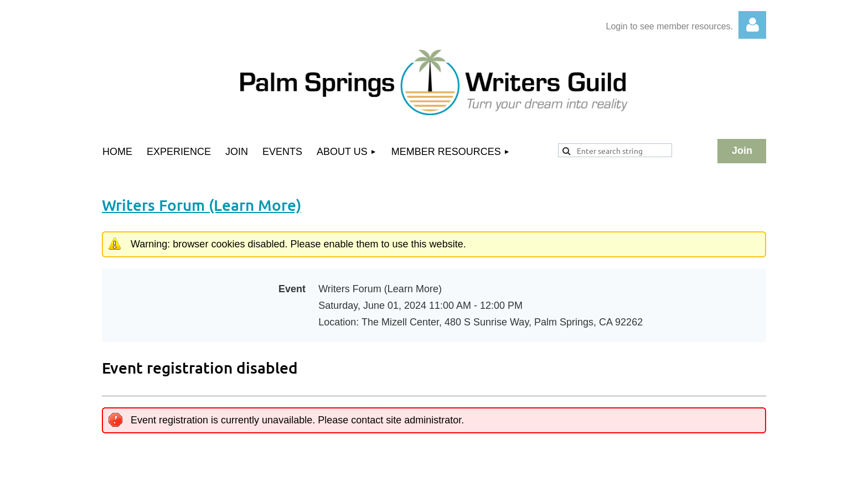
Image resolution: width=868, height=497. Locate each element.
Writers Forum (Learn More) (201, 205)
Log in (752, 25)
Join (742, 151)
